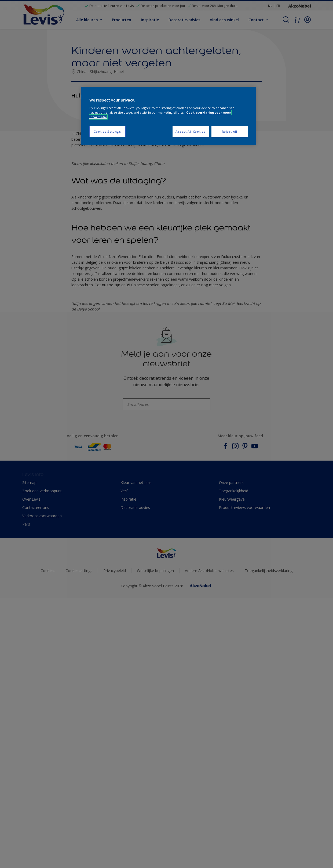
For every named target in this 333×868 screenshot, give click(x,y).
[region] (169, 116)
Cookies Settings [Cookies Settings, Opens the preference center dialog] (107, 131)
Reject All (230, 131)
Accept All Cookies (190, 131)
